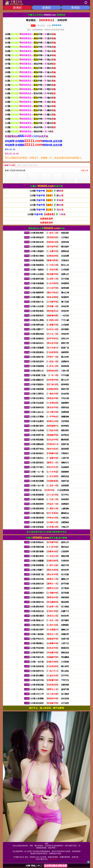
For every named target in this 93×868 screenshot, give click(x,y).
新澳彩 (17, 8)
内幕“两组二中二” (46, 866)
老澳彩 (46, 8)
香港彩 (76, 8)
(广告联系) (53, 859)
